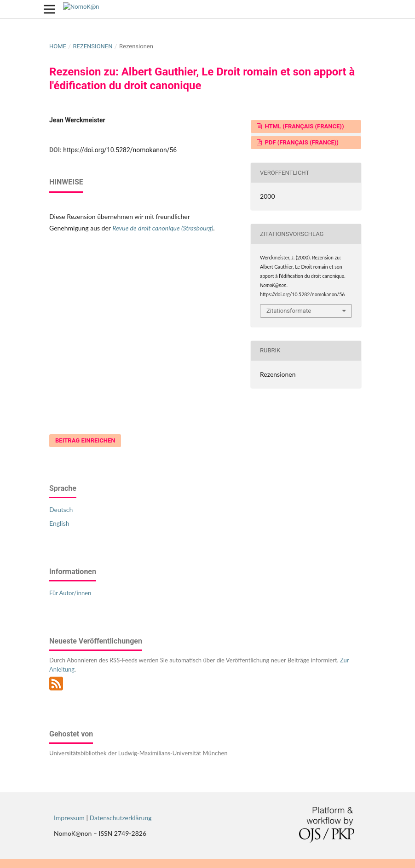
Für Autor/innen (70, 593)
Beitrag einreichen (85, 440)
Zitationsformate (289, 311)
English (59, 523)
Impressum (69, 818)
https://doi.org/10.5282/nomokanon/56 (120, 150)
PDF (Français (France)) (301, 142)
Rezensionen (92, 46)
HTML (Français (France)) (303, 126)
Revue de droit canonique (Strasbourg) (163, 228)
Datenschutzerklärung (121, 818)
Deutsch (61, 509)
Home (58, 46)
